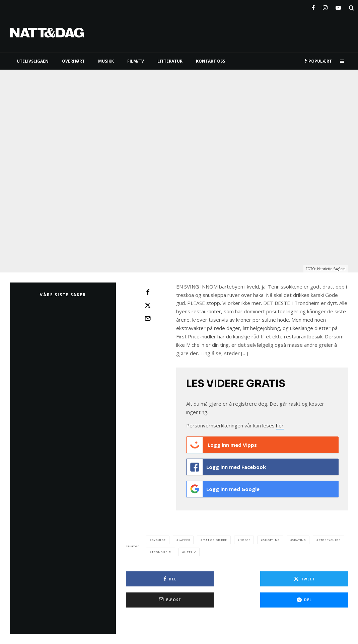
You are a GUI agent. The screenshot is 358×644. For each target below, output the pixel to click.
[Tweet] (148, 305)
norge (245, 536)
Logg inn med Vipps (222, 445)
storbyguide (330, 536)
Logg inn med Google (223, 486)
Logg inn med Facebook (226, 466)
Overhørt (73, 61)
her (280, 425)
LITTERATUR (170, 61)
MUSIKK (106, 61)
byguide (159, 536)
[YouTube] (338, 6)
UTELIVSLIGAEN (33, 61)
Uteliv (190, 548)
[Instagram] (325, 6)
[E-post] (148, 318)
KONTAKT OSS (210, 61)
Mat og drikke (215, 536)
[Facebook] (313, 6)
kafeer (184, 536)
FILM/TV (136, 61)
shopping (271, 536)
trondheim (162, 548)
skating (299, 536)
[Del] (148, 292)
